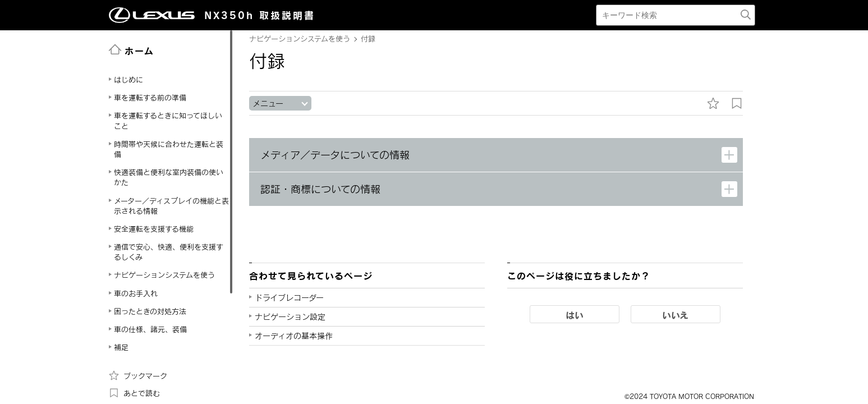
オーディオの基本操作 (294, 336)
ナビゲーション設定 (290, 317)
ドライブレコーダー (289, 298)
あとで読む (134, 393)
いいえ (675, 315)
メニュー (268, 104)
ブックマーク (138, 375)
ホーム (132, 50)
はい (575, 315)
